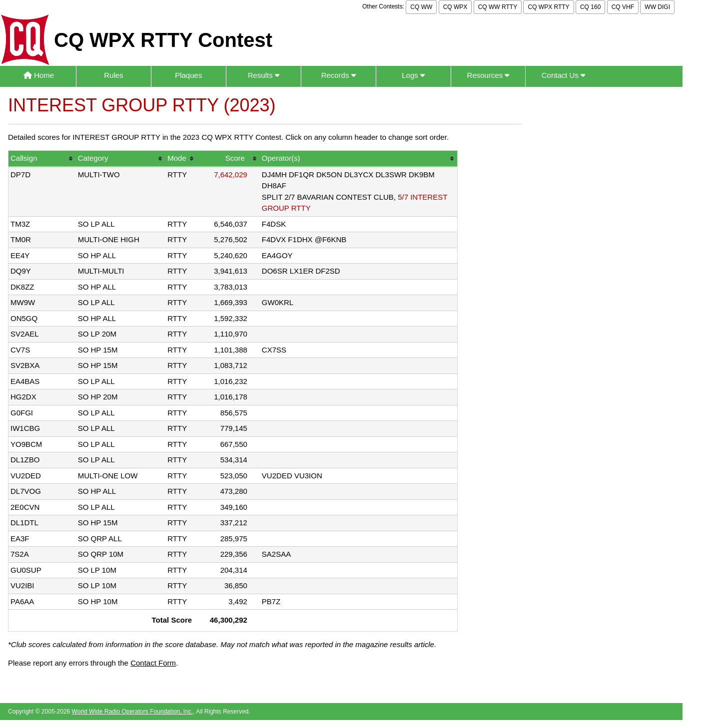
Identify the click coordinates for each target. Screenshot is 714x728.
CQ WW (421, 7)
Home (39, 75)
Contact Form (153, 663)
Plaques (188, 75)
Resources (488, 75)
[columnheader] (42, 159)
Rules (113, 75)
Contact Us (563, 75)
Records (339, 75)
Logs (413, 75)
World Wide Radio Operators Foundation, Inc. (133, 712)
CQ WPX (455, 7)
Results (264, 75)
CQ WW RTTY (498, 7)
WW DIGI (657, 7)
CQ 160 (590, 7)
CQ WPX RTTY (548, 7)
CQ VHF (623, 7)
